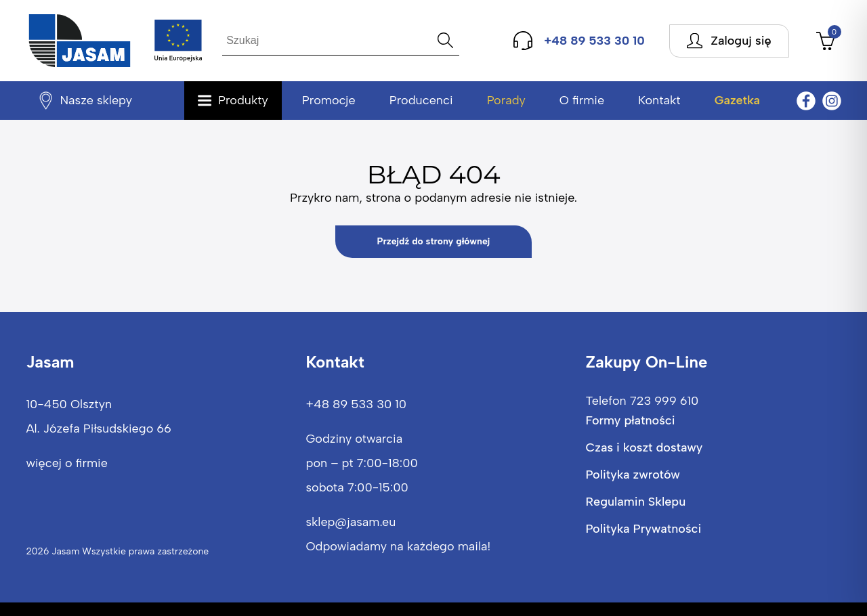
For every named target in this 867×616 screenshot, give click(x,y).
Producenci (421, 100)
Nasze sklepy (96, 100)
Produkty (243, 100)
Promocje (329, 100)
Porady (506, 100)
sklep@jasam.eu (351, 522)
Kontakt (659, 100)
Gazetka (737, 100)
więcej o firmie (66, 463)
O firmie (582, 100)
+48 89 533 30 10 (356, 404)
